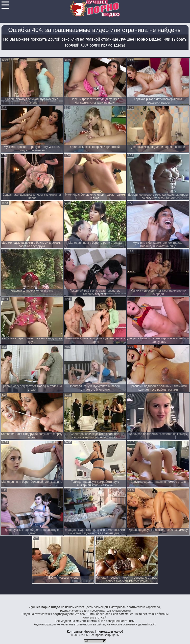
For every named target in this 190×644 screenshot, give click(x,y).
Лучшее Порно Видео (140, 39)
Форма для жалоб (110, 632)
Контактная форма (81, 632)
